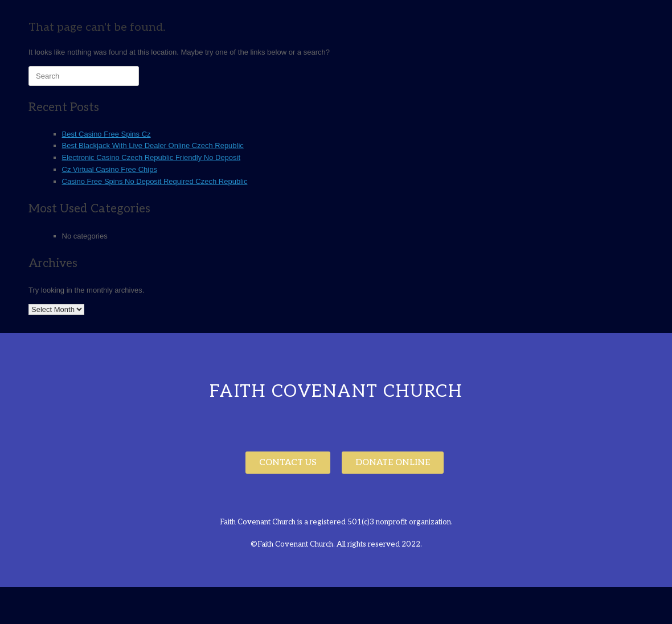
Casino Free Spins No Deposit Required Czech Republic (155, 181)
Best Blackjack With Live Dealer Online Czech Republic (153, 145)
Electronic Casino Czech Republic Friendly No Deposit (151, 157)
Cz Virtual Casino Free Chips (110, 169)
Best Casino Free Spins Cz (106, 134)
